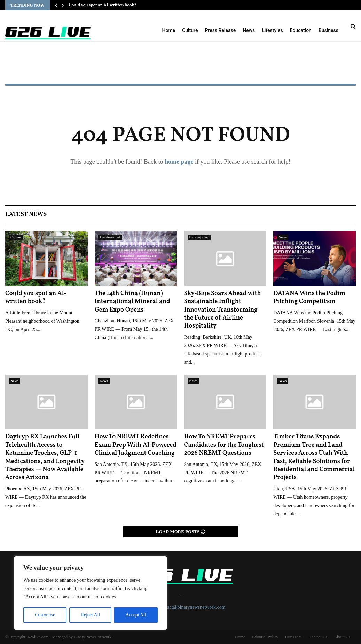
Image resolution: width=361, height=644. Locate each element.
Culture (190, 30)
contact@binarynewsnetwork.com (192, 607)
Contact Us (318, 637)
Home (169, 30)
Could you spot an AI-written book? (103, 5)
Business (328, 30)
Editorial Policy (265, 637)
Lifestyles (272, 30)
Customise (45, 615)
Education (301, 30)
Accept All (136, 615)
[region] (91, 593)
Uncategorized (110, 237)
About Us (342, 637)
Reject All (90, 615)
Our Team (293, 637)
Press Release (220, 30)
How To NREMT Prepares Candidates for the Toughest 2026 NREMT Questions (224, 445)
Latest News (26, 214)
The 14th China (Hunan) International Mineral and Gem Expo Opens (132, 302)
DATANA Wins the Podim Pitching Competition (309, 298)
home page (179, 162)
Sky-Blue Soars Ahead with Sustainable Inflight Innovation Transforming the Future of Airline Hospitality (223, 310)
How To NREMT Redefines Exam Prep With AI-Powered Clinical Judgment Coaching (136, 445)
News (249, 30)
